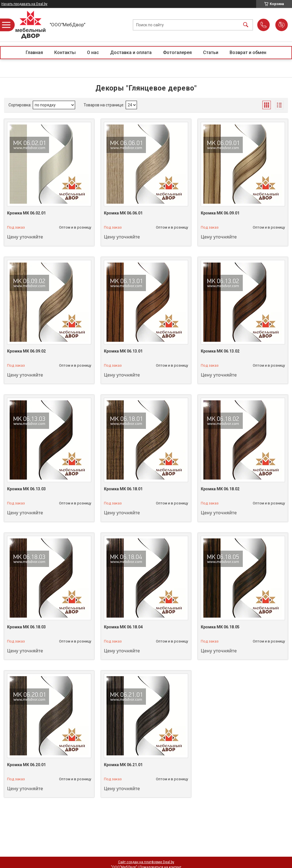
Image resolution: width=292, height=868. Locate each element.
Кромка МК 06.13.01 (123, 351)
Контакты (65, 52)
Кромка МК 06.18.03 (26, 627)
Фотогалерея (177, 52)
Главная (34, 52)
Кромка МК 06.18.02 (220, 489)
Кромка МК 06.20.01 (26, 765)
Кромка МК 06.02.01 (26, 213)
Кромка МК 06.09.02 (26, 351)
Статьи (211, 52)
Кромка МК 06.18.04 (123, 627)
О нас (93, 52)
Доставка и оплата (131, 52)
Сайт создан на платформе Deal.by (146, 862)
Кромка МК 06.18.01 (123, 489)
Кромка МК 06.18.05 (220, 627)
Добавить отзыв (282, 25)
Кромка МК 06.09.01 (220, 213)
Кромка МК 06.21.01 (123, 765)
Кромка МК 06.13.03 (26, 489)
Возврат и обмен (248, 52)
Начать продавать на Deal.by (24, 4)
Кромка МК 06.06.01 (123, 213)
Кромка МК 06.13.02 (220, 351)
